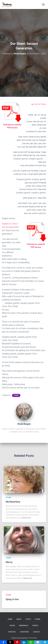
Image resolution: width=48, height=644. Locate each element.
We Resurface (13, 502)
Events (35, 626)
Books (12, 626)
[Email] (38, 642)
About (19, 619)
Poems (16, 395)
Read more (26, 518)
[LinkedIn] (24, 642)
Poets (28, 619)
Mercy (9, 562)
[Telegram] (45, 642)
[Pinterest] (17, 642)
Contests (12, 632)
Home (10, 619)
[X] (10, 642)
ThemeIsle (33, 638)
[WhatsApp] (31, 642)
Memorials (24, 626)
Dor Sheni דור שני (39, 104)
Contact (37, 632)
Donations (24, 632)
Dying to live (12, 599)
